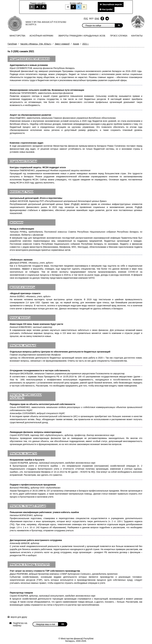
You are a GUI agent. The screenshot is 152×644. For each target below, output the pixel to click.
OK (63, 624)
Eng (97, 19)
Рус (86, 19)
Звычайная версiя (111, 4)
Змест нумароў (62, 44)
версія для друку (19, 617)
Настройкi (106, 9)
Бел (91, 19)
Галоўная (12, 44)
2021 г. (85, 44)
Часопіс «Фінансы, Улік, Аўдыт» (36, 44)
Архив (76, 44)
